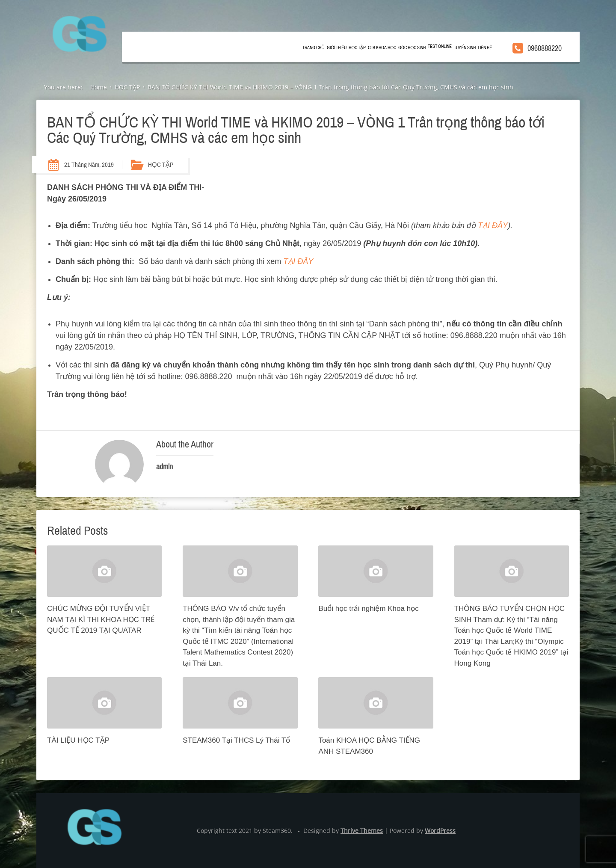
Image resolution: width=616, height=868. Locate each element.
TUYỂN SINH (465, 48)
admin (164, 467)
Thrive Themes (362, 831)
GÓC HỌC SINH (412, 48)
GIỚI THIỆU (337, 48)
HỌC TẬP (357, 48)
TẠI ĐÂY (493, 225)
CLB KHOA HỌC (382, 48)
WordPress (440, 831)
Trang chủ (314, 48)
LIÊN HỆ (485, 48)
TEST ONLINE (440, 46)
